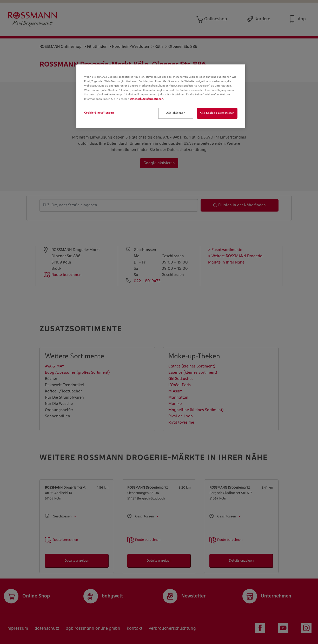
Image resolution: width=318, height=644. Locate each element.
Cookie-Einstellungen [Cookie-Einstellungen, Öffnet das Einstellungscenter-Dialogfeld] (99, 113)
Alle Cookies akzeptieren (217, 113)
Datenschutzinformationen (147, 99)
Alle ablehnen (176, 113)
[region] (161, 96)
